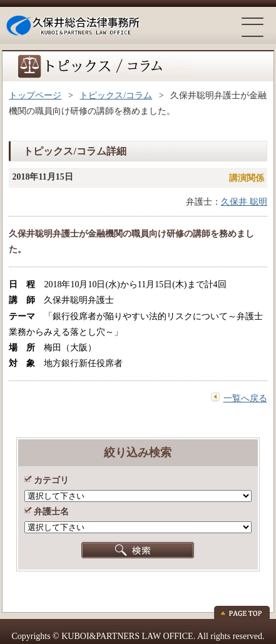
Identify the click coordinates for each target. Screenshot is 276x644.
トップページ (35, 95)
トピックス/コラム (116, 95)
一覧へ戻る (245, 398)
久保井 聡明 (244, 202)
